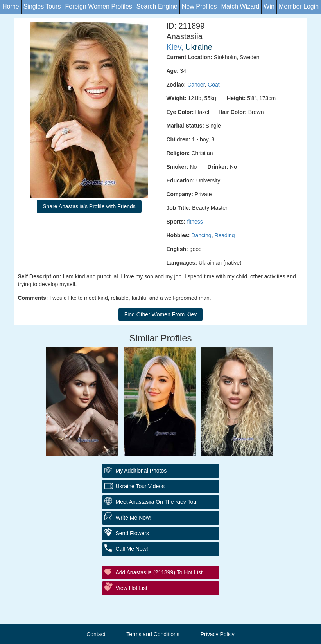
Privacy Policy (218, 634)
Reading (224, 235)
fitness (195, 222)
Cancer (196, 85)
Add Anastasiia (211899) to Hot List (159, 572)
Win (269, 6)
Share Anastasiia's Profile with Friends (89, 206)
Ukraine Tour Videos (140, 486)
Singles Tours (42, 6)
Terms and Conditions (153, 634)
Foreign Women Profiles (98, 6)
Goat (213, 85)
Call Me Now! (132, 549)
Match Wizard (240, 6)
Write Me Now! (134, 518)
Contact (96, 634)
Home (11, 6)
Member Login (299, 6)
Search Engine (157, 6)
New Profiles (199, 6)
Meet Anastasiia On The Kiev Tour (157, 502)
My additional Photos (141, 471)
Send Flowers (133, 533)
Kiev (174, 47)
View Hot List (132, 588)
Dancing (201, 235)
